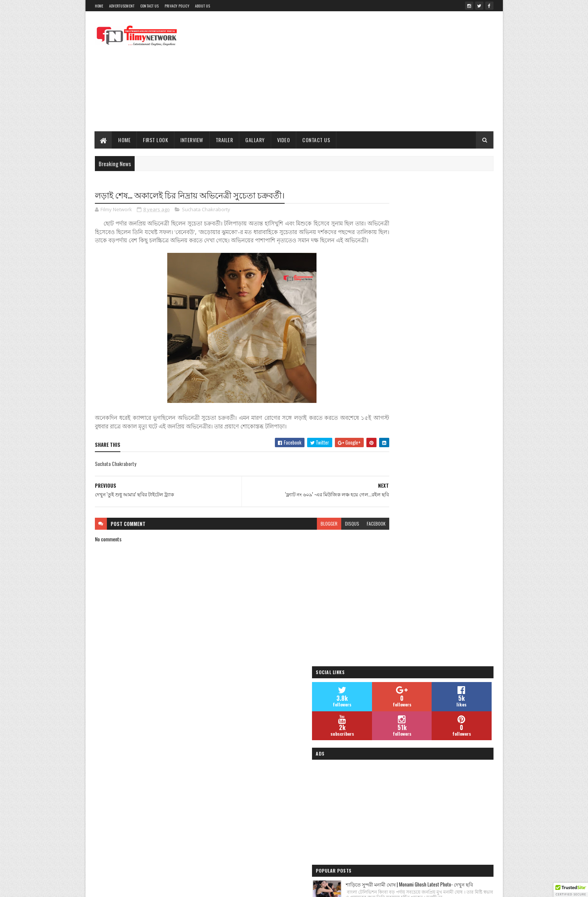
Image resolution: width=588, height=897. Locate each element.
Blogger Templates (251, 887)
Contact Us (150, 6)
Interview (192, 140)
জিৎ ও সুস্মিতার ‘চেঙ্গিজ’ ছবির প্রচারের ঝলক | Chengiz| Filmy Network (446, 532)
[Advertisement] (357, 71)
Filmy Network (390, 808)
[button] (571, 890)
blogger (300, 532)
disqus (323, 532)
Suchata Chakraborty (206, 210)
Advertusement (122, 6)
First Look (156, 140)
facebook (347, 532)
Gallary (255, 140)
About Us (202, 6)
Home (99, 6)
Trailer (224, 140)
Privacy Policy (177, 6)
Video (284, 140)
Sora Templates (213, 887)
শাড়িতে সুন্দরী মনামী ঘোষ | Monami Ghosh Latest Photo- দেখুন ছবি (448, 410)
